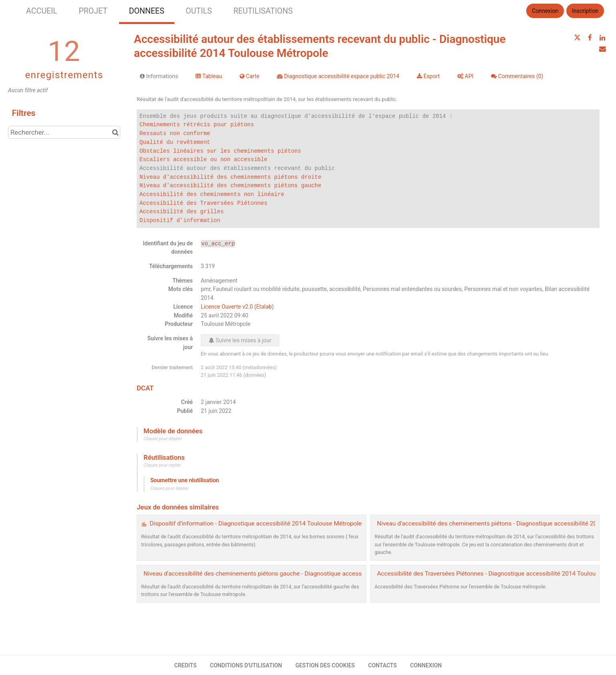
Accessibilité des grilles (182, 212)
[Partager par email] (602, 49)
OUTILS (199, 11)
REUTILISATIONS (263, 11)
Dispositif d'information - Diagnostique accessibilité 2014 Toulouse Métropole (255, 523)
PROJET (93, 11)
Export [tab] (428, 76)
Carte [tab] (249, 76)
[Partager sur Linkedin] (602, 38)
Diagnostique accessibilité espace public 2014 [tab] (338, 76)
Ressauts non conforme (175, 134)
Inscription (585, 11)
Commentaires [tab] (517, 76)
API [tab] (465, 76)
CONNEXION (426, 665)
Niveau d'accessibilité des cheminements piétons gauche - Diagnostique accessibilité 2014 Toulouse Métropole (296, 574)
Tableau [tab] (209, 76)
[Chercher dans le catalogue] (115, 132)
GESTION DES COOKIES (325, 665)
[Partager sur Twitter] (577, 38)
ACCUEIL (42, 11)
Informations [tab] (159, 76)
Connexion (545, 11)
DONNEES (147, 11)
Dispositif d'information (180, 221)
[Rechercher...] (64, 132)
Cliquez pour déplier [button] (163, 439)
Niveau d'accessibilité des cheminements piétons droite (230, 177)
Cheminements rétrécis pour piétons (197, 125)
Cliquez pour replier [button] (162, 465)
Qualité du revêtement (175, 142)
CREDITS (186, 665)
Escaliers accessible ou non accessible (203, 160)
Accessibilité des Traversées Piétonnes (203, 203)
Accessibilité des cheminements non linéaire (212, 195)
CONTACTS (383, 665)
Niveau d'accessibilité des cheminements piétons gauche (230, 186)
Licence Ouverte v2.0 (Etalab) (237, 307)
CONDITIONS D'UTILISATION (246, 665)
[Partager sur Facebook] (590, 38)
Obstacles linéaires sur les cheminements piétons (220, 151)
